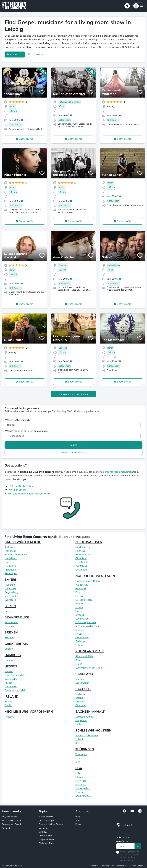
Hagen (79, 604)
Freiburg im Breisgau (16, 555)
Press (78, 824)
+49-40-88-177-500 (21, 486)
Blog (78, 817)
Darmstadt (11, 687)
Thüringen (81, 754)
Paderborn (81, 641)
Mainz (79, 664)
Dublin (8, 705)
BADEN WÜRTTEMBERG (23, 542)
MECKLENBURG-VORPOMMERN (29, 712)
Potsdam (10, 626)
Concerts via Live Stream (51, 824)
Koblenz (80, 660)
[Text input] (125, 846)
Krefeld (80, 615)
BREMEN (11, 632)
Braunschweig (83, 555)
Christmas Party (47, 843)
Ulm (7, 562)
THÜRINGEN (85, 749)
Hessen (9, 671)
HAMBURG (13, 655)
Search (73, 445)
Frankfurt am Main (15, 675)
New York (81, 781)
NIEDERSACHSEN (89, 542)
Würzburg (10, 600)
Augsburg (10, 589)
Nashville (81, 785)
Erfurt (79, 758)
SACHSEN (83, 689)
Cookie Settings (137, 866)
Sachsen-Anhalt (84, 717)
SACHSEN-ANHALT (90, 712)
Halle (78, 724)
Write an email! (17, 490)
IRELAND (11, 697)
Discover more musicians (74, 394)
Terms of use (122, 866)
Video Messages (47, 820)
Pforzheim (10, 570)
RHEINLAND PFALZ (90, 651)
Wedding (43, 828)
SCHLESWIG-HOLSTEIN (93, 730)
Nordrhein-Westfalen (88, 581)
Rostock (9, 717)
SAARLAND (84, 674)
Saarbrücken (82, 683)
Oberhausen (82, 638)
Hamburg (10, 660)
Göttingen (81, 570)
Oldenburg (81, 558)
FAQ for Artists (9, 817)
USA (79, 768)
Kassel (8, 683)
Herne (79, 611)
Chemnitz (81, 705)
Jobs (78, 820)
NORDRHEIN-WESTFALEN (95, 576)
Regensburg (11, 592)
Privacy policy (107, 866)
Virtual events (46, 836)
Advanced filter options (73, 453)
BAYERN (11, 580)
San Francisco (83, 796)
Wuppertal (81, 585)
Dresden (80, 702)
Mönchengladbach (86, 622)
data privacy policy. (127, 859)
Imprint (95, 866)
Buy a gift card (9, 828)
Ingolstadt (10, 596)
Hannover (81, 551)
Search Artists (15, 55)
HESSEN (11, 666)
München (10, 585)
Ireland (8, 702)
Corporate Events (47, 839)
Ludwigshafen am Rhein (89, 668)
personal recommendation (118, 472)
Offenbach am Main (15, 690)
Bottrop (80, 596)
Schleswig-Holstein (87, 736)
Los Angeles (83, 788)
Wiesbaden (11, 679)
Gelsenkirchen (84, 600)
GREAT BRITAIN (16, 644)
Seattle (80, 792)
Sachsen (80, 694)
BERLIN (10, 606)
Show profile (26, 139)
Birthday (43, 832)
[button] (139, 6)
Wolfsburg (81, 566)
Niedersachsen (84, 547)
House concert (46, 817)
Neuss (79, 634)
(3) (115, 357)
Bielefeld (81, 589)
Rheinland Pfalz (84, 656)
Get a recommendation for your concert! (31, 494)
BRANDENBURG (17, 617)
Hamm (79, 607)
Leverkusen (82, 619)
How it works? (36, 54)
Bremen (9, 638)
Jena (78, 762)
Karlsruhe (10, 547)
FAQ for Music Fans (12, 820)
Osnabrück (81, 562)
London (9, 649)
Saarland (80, 679)
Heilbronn (10, 566)
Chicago (80, 777)
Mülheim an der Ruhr (87, 626)
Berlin (8, 611)
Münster (80, 630)
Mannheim (10, 551)
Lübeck (79, 739)
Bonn (78, 592)
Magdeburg (82, 721)
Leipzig (79, 698)
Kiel (78, 743)
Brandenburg (12, 622)
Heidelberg (11, 558)
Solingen (80, 645)
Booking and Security (12, 824)
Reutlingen (11, 573)
